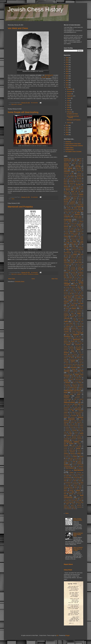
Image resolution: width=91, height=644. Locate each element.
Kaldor (82, 297)
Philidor (80, 383)
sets (71, 434)
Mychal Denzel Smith (73, 359)
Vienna (70, 481)
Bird (71, 187)
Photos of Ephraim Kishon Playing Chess (78, 535)
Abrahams (66, 159)
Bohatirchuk (74, 193)
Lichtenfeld (68, 326)
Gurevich (73, 272)
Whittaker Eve (73, 489)
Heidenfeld (73, 280)
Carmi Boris (71, 205)
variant (76, 479)
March (69, 110)
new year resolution (76, 366)
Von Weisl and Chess (18, 28)
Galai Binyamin (75, 250)
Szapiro (80, 462)
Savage (67, 427)
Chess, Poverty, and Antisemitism (78, 519)
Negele (76, 364)
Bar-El (67, 178)
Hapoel (71, 277)
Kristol (80, 315)
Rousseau (73, 417)
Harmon (76, 277)
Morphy (66, 354)
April (68, 107)
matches (68, 345)
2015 (67, 83)
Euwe (82, 238)
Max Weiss (79, 346)
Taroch (74, 463)
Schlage (82, 427)
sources (66, 448)
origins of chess (71, 373)
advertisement (68, 160)
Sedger (80, 430)
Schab (72, 427)
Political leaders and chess (72, 391)
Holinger (74, 287)
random (71, 404)
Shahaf (81, 434)
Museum (79, 358)
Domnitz (66, 227)
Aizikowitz (66, 163)
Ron (72, 414)
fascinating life (49, 75)
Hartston (82, 277)
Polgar (80, 389)
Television (81, 466)
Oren (82, 371)
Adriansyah (79, 159)
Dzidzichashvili (79, 231)
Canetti (66, 203)
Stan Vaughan (67, 455)
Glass (65, 261)
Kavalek (74, 302)
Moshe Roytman (74, 354)
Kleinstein (81, 307)
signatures (67, 440)
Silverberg (79, 440)
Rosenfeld (74, 416)
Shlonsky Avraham (76, 437)
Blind (75, 190)
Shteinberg (80, 439)
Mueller (80, 356)
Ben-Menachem (79, 182)
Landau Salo (81, 318)
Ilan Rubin (71, 291)
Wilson (65, 491)
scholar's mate (80, 429)
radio (80, 403)
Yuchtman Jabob (79, 502)
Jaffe (71, 294)
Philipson (81, 384)
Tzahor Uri (71, 474)
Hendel (73, 282)
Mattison (66, 346)
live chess (67, 330)
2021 (67, 69)
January (69, 123)
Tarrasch (79, 463)
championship (80, 206)
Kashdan (80, 300)
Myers (81, 359)
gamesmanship (77, 251)
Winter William (67, 492)
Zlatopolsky (69, 509)
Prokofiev (78, 396)
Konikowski (79, 310)
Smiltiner (71, 444)
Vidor (65, 481)
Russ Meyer (74, 421)
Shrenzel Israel (72, 439)
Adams (73, 159)
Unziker (67, 476)
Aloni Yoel (79, 168)
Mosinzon (70, 356)
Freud (70, 248)
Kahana (76, 297)
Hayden (80, 279)
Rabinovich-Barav (69, 402)
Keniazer (76, 303)
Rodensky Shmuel (78, 412)
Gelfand (75, 254)
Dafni (65, 222)
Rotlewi (66, 417)
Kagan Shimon (68, 297)
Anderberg (72, 170)
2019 (67, 74)
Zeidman (66, 505)
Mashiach (79, 341)
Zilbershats (66, 507)
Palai (71, 374)
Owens (80, 373)
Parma (82, 376)
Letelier (82, 322)
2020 (67, 71)
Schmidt (74, 429)
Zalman (74, 504)
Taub (73, 465)
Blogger (68, 635)
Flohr (74, 246)
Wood (74, 496)
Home (33, 279)
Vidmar (80, 479)
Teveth (78, 468)
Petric (82, 381)
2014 (67, 85)
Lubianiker (66, 331)
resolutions (66, 411)
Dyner (71, 231)
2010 (67, 130)
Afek (75, 160)
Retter (71, 412)
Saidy (65, 424)
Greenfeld (66, 267)
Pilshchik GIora (73, 387)
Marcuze (70, 338)
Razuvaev (68, 406)
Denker (80, 223)
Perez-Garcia (78, 379)
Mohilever (66, 353)
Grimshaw (73, 267)
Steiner (70, 457)
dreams (72, 228)
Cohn (71, 215)
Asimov (65, 175)
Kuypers (79, 317)
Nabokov (66, 361)
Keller (70, 304)
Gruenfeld (73, 269)
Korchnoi (66, 312)
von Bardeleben (67, 482)
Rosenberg (78, 414)
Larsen (80, 320)
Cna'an (65, 215)
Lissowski (66, 328)
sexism (76, 434)
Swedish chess (67, 462)
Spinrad (80, 452)
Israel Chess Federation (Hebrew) (74, 146)
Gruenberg (66, 269)
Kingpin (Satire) (69, 148)
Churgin (81, 211)
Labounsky (67, 318)
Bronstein (66, 200)
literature (74, 328)
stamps (79, 453)
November (70, 92)
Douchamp (66, 228)
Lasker (66, 322)
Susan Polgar (78, 460)
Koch (67, 310)
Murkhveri (66, 358)
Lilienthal (79, 326)
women (66, 495)
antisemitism (67, 172)
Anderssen (79, 170)
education (66, 233)
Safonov (73, 422)
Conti (65, 218)
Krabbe (79, 313)
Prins (65, 394)
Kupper (65, 317)
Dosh (80, 227)
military (73, 351)
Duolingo (81, 230)
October (69, 94)
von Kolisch (75, 482)
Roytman (80, 417)
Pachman (66, 374)
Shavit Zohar (81, 435)
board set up (75, 191)
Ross (80, 416)
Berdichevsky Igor (74, 183)
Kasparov (66, 302)
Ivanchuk (72, 292)
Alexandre (66, 167)
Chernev (69, 208)
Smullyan (79, 444)
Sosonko (79, 447)
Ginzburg (71, 259)
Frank (65, 248)
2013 (67, 87)
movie (76, 356)
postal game (73, 393)
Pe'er (80, 378)
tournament (79, 470)
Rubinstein (71, 419)
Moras (80, 353)
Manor (80, 336)
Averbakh (79, 175)
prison (71, 394)
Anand (66, 170)
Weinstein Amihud (77, 486)
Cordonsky (70, 218)
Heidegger (66, 280)
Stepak (82, 457)
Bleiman (68, 190)
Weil (69, 485)
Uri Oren (73, 476)
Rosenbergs (66, 416)
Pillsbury (82, 386)
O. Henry (68, 369)
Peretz (72, 379)
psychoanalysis (67, 399)
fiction (82, 243)
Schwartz (75, 430)
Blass (74, 188)
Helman (79, 280)
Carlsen (80, 203)
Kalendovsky (68, 299)
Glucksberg (79, 261)
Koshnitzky (80, 312)
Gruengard (80, 269)
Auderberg (72, 175)
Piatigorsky (75, 386)
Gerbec (80, 256)
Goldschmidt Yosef (68, 262)
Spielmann (72, 452)
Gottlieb (65, 264)
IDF (65, 290)
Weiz (80, 487)
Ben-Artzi (71, 182)
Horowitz (66, 289)
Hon (79, 287)
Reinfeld (79, 407)
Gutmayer (75, 274)
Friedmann (81, 248)
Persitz (66, 381)
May (68, 105)
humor (71, 289)
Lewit (65, 325)
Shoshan (66, 439)
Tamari (70, 463)
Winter (78, 490)
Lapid (74, 320)
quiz (80, 401)
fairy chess (81, 240)
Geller (67, 256)
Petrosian (68, 383)
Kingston (80, 305)
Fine (81, 244)
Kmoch (67, 308)
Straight (65, 460)
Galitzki (82, 250)
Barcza (66, 180)
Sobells (74, 445)
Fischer (66, 246)
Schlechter (68, 429)
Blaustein (81, 188)
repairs (72, 409)
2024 (67, 62)
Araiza (76, 172)
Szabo (74, 462)
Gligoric (72, 261)
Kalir (73, 299)
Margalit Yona (67, 340)
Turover (65, 474)
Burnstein (66, 201)
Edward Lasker (74, 233)
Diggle (70, 225)
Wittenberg (79, 492)
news (66, 367)
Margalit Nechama (78, 338)
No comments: (35, 103)
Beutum (66, 186)
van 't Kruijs (79, 476)
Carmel (65, 205)
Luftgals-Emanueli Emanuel (70, 333)
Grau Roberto (80, 264)
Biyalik (82, 187)
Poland (70, 389)
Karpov (75, 300)
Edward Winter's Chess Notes (73, 144)
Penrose (66, 379)
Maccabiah (80, 333)
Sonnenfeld (72, 447)
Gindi (65, 259)
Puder (75, 399)
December (70, 89)
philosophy (68, 386)
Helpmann (66, 282)
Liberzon (81, 325)
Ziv (65, 509)
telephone (75, 466)
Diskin (74, 225)
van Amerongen (68, 477)
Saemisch (66, 422)
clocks (13, 199)
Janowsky (76, 294)
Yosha (80, 500)
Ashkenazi (79, 174)
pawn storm (74, 378)
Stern (67, 458)
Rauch (76, 404)
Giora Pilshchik (78, 259)
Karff (70, 300)
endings (66, 236)
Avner (70, 177)
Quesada (73, 401)
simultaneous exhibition (33, 274)
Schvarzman (68, 430)
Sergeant (76, 432)
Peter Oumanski (75, 381)
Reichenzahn (67, 407)
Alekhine (67, 165)
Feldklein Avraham (74, 243)
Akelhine (73, 163)
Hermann (76, 284)
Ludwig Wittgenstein (77, 331)
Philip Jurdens (67, 384)
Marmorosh (14, 104)
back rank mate (80, 177)
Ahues (74, 162)
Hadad (70, 276)
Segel (65, 432)
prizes (79, 394)
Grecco (73, 266)
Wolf (65, 494)
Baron (76, 180)
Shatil (75, 435)
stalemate (73, 453)
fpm (58, 635)
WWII (76, 499)
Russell (80, 421)
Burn (80, 200)
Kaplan (65, 300)
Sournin (71, 448)
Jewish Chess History (36, 9)
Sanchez (81, 426)
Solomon (66, 447)
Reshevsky (78, 409)
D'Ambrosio (79, 220)
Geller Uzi (74, 256)
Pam (73, 376)
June (68, 103)
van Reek (71, 479)
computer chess (77, 216)
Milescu (65, 351)
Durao (67, 231)
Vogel (75, 481)
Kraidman (66, 315)
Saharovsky (79, 422)
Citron (67, 213)
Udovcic (82, 474)
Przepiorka (25, 274)
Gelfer (82, 254)
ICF (80, 289)
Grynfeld (68, 271)
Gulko (80, 271)
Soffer (80, 445)
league (76, 322)
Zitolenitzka (79, 507)
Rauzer (82, 404)
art (72, 173)
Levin (80, 323)
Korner (74, 312)
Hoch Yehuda (80, 285)
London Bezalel (75, 330)
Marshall (73, 341)
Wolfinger (71, 494)
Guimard (75, 271)
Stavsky (80, 455)
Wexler (65, 489)
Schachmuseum (70, 150)
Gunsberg (66, 272)
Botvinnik (68, 198)
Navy (81, 363)
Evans (68, 240)
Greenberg (79, 266)
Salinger (71, 424)
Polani (75, 389)
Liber (77, 325)
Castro (67, 206)
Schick (77, 427)
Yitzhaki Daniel (74, 500)
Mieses (78, 349)
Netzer (67, 366)
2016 (67, 80)
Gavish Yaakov (78, 253)
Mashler (76, 343)
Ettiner (82, 236)
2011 (67, 128)
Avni (74, 177)
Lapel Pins (68, 320)
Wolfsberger (79, 494)
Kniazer (74, 308)
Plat (66, 389)
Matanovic (81, 343)
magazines (76, 335)
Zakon (67, 504)
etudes (67, 238)
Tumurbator (79, 473)
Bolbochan (81, 193)
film (77, 244)
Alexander (78, 165)
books (81, 195)
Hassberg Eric (68, 279)
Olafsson (80, 369)
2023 (67, 65)
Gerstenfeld (73, 258)
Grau (74, 264)
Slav (65, 444)
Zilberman (79, 505)
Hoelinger (68, 287)
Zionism (73, 507)
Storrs (80, 458)
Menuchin (66, 349)
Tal (65, 463)
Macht (68, 335)
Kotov (72, 313)
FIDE (68, 244)
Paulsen (67, 378)
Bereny (72, 185)
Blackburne (68, 188)
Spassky (78, 448)
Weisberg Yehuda (68, 487)
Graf (70, 264)
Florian (80, 246)
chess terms (77, 208)
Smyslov (66, 445)
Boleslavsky (68, 195)
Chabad (72, 206)
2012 (67, 125)
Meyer (72, 349)
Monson (74, 353)
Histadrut (73, 285)
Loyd (81, 330)
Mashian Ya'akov (68, 343)
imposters (66, 292)
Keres (82, 303)
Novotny (82, 368)
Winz (73, 492)
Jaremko (81, 294)
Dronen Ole (79, 228)
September (70, 96)
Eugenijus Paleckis (75, 238)
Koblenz (82, 308)
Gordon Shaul (78, 262)
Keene (65, 303)
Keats (80, 302)
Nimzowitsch (74, 368)
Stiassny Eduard (74, 458)
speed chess (72, 450)
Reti (73, 411)
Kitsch (70, 307)
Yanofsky (67, 500)
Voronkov (76, 484)
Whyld (80, 489)
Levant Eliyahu (69, 323)
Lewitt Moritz (71, 325)
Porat (66, 392)
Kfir (67, 305)
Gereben (66, 258)
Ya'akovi (82, 499)
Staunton (74, 455)
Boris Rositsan (74, 196)
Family (68, 241)
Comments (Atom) (20, 282)
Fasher (74, 241)
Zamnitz (80, 504)
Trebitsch (71, 472)
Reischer (66, 409)
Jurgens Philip (78, 295)
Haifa (80, 276)
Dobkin (79, 225)
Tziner (77, 474)
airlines (80, 162)
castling (81, 205)
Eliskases (75, 235)
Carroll (77, 205)
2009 (67, 132)
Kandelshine (79, 299)
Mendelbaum (79, 348)
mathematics (78, 345)
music (65, 359)
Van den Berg (77, 477)
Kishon (65, 307)
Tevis (82, 468)
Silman (73, 440)
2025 (67, 60)
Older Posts (55, 279)
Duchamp (66, 230)
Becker (66, 182)
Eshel (78, 236)
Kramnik (74, 315)
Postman (80, 393)
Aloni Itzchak (68, 168)
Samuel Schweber (74, 426)
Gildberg (80, 258)
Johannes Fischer (69, 295)
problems (67, 396)
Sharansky (69, 435)
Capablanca (72, 203)
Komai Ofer (73, 310)
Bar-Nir (73, 178)
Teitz (77, 465)
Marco (65, 338)
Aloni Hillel (78, 167)
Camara (80, 201)
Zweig (74, 509)
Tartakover (67, 465)
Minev (80, 351)
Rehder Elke (78, 406)
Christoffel (75, 211)
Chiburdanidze (73, 209)
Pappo (77, 376)
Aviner (65, 177)
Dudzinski (72, 230)
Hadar (75, 276)
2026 (67, 58)
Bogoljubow (67, 193)
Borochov (81, 196)
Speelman (80, 450)
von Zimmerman (69, 484)
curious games (78, 218)
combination (67, 216)
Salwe (76, 424)
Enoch (73, 236)
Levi (76, 323)
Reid (73, 407)
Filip (73, 244)
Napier (67, 363)
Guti (69, 274)
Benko (65, 183)
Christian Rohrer (67, 211)
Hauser (75, 279)
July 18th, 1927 (46, 77)
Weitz (76, 487)
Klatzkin (75, 307)
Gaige (67, 249)
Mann (75, 336)
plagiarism (81, 387)
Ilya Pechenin (78, 291)
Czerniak (68, 220)
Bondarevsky (75, 195)
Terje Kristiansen (70, 468)
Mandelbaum (67, 336)
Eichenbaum (68, 235)
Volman (80, 481)
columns (77, 214)
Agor (81, 160)
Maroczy (66, 341)
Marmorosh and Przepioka (20, 207)
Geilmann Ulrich (67, 254)
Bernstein (79, 185)
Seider (70, 432)
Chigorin (80, 209)
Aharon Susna (67, 162)
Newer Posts (12, 279)
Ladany (74, 318)
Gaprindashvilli (67, 253)
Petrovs (75, 383)
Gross (80, 267)
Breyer (80, 198)
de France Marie (73, 223)
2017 (67, 78)
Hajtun (65, 277)
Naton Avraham (74, 363)
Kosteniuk (66, 313)
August (69, 98)
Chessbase (68, 142)
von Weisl (20, 104)
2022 (67, 67)
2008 (67, 135)
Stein (65, 457)
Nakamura (81, 361)
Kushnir (72, 317)
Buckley (74, 200)
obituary (74, 369)
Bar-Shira (79, 178)
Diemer (65, 225)
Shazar (67, 437)
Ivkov (77, 292)
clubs (78, 213)
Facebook (74, 240)
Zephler (72, 505)
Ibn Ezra (75, 289)
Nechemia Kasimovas (68, 364)
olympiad (19, 274)
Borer (68, 196)
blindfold (80, 190)
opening (75, 371)
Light (74, 327)
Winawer (72, 491)
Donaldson (74, 227)
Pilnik (67, 387)
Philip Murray (75, 384)
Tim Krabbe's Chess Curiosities (73, 152)
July (68, 101)
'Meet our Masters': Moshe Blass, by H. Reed (78, 549)
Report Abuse (68, 564)
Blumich (66, 191)
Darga (70, 222)
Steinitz (75, 457)
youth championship (69, 502)
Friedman (75, 248)
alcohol (80, 163)
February (70, 112)
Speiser (65, 452)
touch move (69, 470)
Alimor (72, 167)
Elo (81, 235)
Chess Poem (68, 570)
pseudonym (77, 398)
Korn (70, 312)
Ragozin (66, 404)
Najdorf (73, 361)
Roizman (66, 414)
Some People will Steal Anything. (23, 112)
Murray (72, 358)
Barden (71, 180)
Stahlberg (66, 453)
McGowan (66, 348)
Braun (75, 198)
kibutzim (73, 305)
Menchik (72, 348)
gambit (68, 251)
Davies (76, 222)
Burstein (73, 201)
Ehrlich (82, 233)
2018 (67, 76)
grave (67, 266)
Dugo (76, 230)
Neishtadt (81, 364)
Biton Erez (76, 187)
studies (71, 460)
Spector (65, 450)
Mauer (72, 346)
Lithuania (80, 328)
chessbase (66, 209)
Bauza (80, 180)
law (72, 322)
